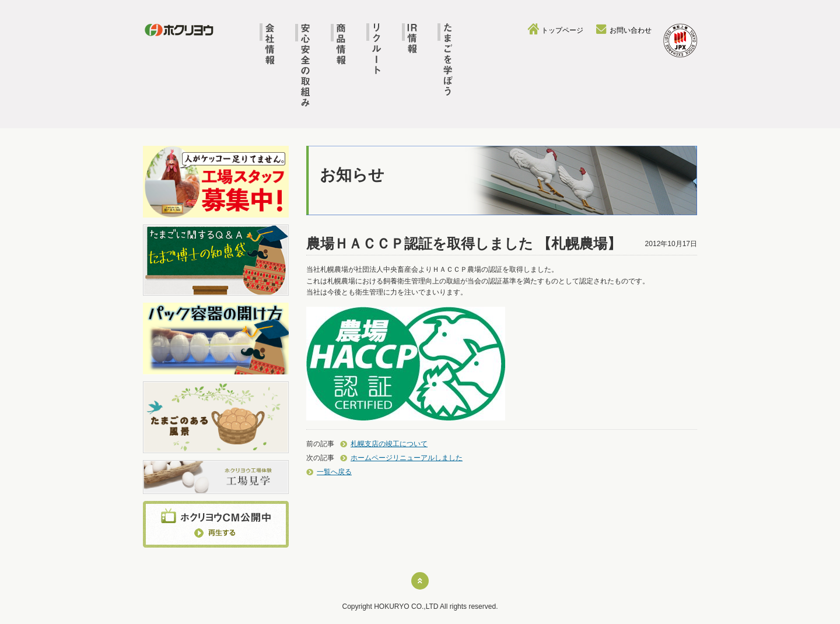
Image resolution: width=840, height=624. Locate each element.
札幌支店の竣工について (389, 444)
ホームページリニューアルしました (407, 458)
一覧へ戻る (334, 472)
